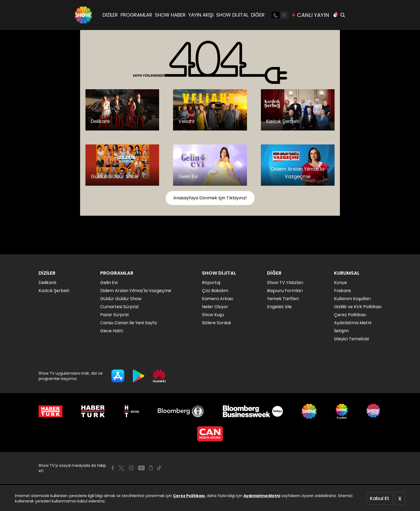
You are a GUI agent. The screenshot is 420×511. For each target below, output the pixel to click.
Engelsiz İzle (279, 307)
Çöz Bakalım (215, 291)
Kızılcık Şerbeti (54, 291)
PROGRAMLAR (136, 15)
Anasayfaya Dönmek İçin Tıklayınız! (210, 198)
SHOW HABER (170, 15)
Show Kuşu (213, 315)
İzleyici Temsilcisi (351, 339)
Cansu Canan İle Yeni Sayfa (128, 323)
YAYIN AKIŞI (201, 15)
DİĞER (258, 15)
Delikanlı (47, 283)
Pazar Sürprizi (114, 315)
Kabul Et (380, 498)
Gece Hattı (112, 331)
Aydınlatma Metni (262, 496)
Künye (340, 283)
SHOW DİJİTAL (232, 15)
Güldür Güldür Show (121, 299)
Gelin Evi (109, 283)
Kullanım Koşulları (352, 299)
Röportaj (211, 283)
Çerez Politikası (189, 496)
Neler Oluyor (215, 307)
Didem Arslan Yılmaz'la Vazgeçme (136, 291)
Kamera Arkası (217, 299)
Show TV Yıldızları (285, 283)
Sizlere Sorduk (217, 323)
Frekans (342, 291)
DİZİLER (110, 15)
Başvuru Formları (285, 291)
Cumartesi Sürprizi (119, 307)
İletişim (341, 331)
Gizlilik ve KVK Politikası (358, 307)
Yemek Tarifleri (283, 299)
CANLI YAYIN (310, 15)
